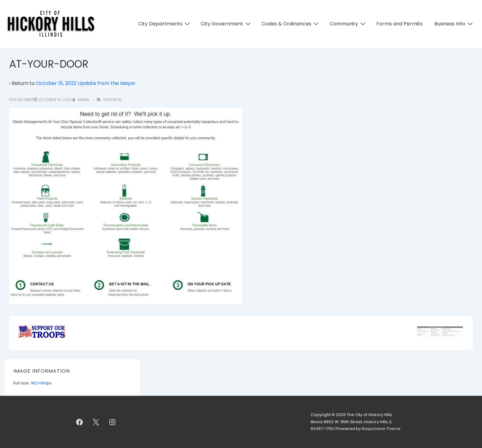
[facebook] (80, 422)
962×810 (39, 383)
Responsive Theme (381, 429)
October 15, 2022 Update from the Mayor (86, 83)
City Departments (165, 24)
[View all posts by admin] (81, 100)
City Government (226, 24)
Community (348, 24)
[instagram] (112, 422)
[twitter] (96, 422)
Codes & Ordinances (291, 24)
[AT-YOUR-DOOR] (55, 100)
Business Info (454, 24)
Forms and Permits (399, 24)
